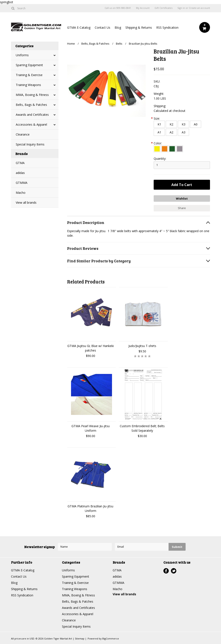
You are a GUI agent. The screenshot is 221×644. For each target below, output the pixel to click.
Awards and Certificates (32, 115)
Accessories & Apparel (31, 124)
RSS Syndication (167, 27)
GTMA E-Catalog (79, 27)
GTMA (20, 163)
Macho (21, 193)
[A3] (183, 132)
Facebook (166, 571)
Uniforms (22, 55)
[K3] (183, 124)
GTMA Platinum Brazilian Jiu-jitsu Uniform (90, 508)
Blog (118, 27)
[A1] (159, 132)
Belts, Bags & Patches (31, 105)
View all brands (26, 202)
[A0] (196, 124)
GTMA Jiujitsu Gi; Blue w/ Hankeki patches (91, 348)
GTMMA (22, 183)
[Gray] (180, 149)
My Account (143, 8)
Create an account (199, 8)
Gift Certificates (163, 8)
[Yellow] (157, 149)
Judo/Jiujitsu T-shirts (142, 346)
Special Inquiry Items (30, 144)
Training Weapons (28, 85)
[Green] (172, 149)
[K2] (171, 124)
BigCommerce (111, 639)
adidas (20, 173)
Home (71, 44)
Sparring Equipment (29, 65)
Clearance (23, 134)
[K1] (159, 124)
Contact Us (103, 27)
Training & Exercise (29, 75)
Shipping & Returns (139, 27)
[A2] (171, 132)
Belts (119, 44)
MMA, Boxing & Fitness (32, 95)
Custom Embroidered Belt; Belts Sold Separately (142, 428)
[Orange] (165, 149)
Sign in (181, 8)
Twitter (174, 571)
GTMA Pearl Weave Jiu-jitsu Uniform (91, 428)
